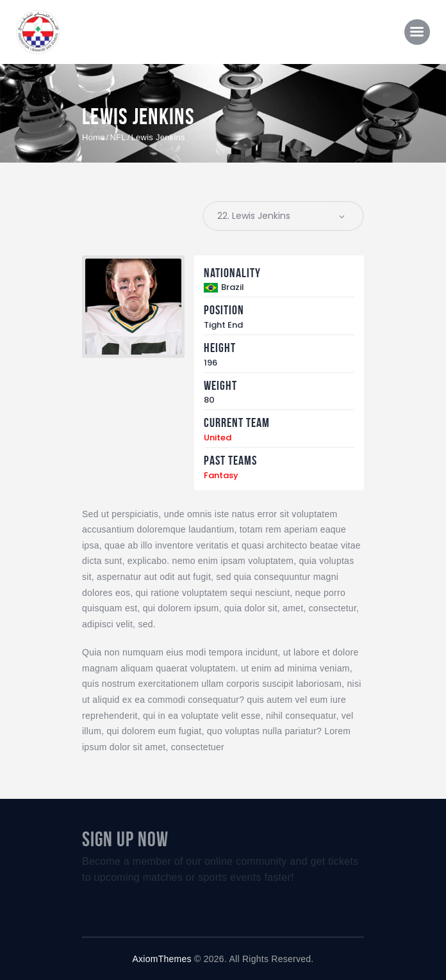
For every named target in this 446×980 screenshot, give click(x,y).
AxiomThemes (162, 959)
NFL (118, 137)
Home (94, 137)
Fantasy (221, 475)
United (218, 438)
